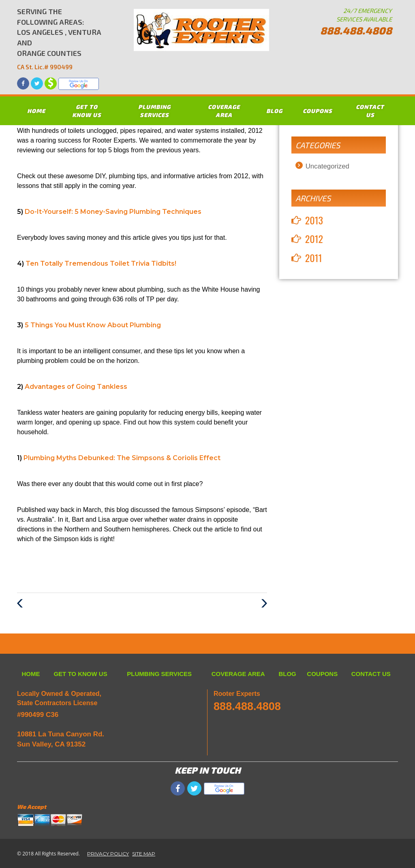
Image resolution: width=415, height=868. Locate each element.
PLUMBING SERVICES (154, 111)
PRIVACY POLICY (108, 854)
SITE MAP (144, 854)
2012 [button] (314, 239)
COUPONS (318, 111)
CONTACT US (370, 111)
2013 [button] (314, 220)
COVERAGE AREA (224, 111)
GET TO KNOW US (87, 111)
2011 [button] (314, 258)
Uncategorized (327, 166)
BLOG (274, 111)
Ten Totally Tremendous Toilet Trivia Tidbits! (101, 263)
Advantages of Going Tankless (76, 387)
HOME (36, 111)
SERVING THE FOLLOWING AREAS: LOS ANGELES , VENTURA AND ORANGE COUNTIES (60, 39)
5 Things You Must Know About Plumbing (93, 325)
